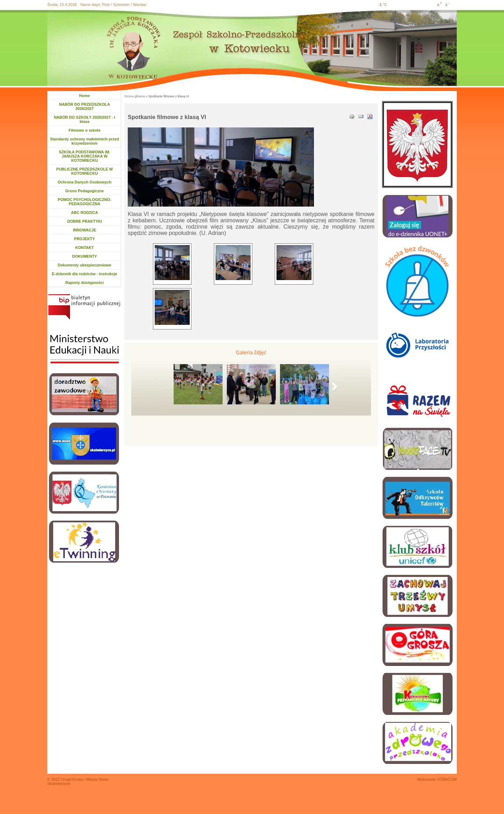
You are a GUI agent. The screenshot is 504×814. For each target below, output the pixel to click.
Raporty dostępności (85, 283)
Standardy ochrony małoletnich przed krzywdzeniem (85, 141)
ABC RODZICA (85, 213)
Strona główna (135, 96)
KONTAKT (85, 248)
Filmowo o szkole (85, 130)
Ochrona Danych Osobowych (85, 182)
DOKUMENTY (85, 256)
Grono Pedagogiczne (84, 191)
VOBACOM (447, 779)
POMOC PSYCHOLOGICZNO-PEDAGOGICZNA (85, 202)
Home (85, 96)
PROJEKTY (85, 239)
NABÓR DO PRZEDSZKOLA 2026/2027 (85, 106)
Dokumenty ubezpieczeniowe (85, 265)
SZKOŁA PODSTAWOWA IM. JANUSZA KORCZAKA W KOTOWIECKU (85, 156)
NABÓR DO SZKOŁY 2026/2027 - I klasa (85, 119)
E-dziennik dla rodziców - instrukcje (84, 274)
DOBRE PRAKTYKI (85, 221)
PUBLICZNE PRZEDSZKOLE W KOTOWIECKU (85, 171)
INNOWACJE (85, 230)
